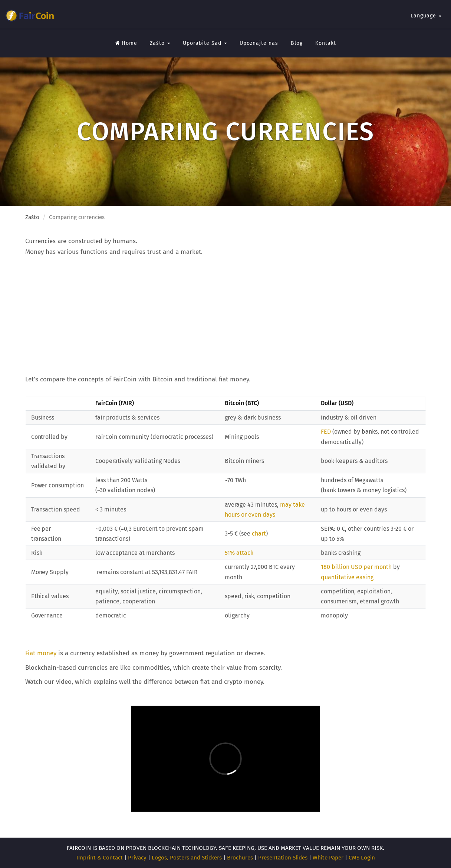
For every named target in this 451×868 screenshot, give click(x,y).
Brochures (240, 858)
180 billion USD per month (357, 567)
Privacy (137, 858)
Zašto (160, 43)
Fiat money (41, 653)
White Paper (328, 858)
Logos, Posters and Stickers (187, 858)
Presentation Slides (283, 858)
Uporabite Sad (205, 43)
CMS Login (362, 858)
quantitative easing (347, 577)
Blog (297, 43)
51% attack (239, 553)
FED (326, 432)
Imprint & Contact (100, 858)
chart (259, 534)
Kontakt (326, 43)
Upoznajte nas (259, 43)
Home (126, 43)
